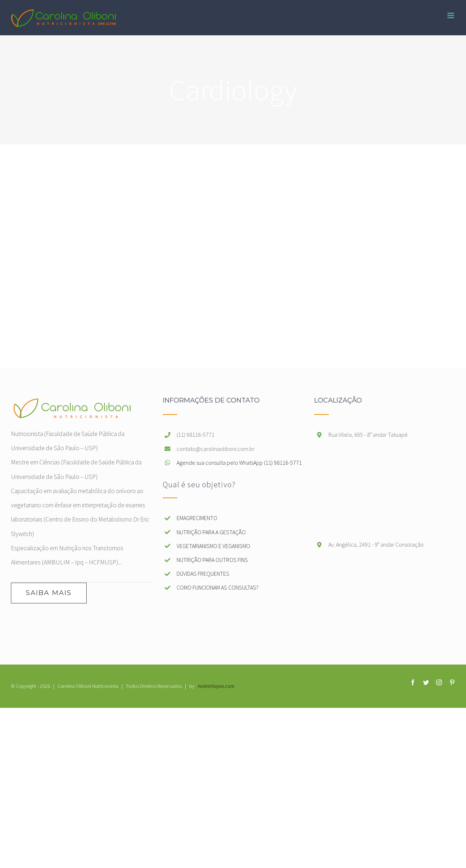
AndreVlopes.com (216, 686)
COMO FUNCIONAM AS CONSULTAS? (218, 587)
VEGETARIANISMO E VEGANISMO (213, 546)
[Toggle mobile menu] (451, 15)
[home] (72, 404)
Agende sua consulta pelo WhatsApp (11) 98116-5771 (239, 463)
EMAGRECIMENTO (197, 518)
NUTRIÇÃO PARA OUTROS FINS (212, 560)
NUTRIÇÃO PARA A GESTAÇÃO (211, 532)
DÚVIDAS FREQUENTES (203, 574)
